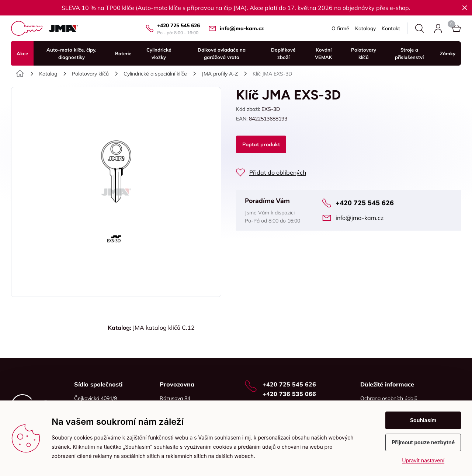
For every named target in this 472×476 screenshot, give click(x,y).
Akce (22, 53)
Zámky (448, 53)
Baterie (123, 53)
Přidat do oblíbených (278, 172)
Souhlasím (423, 420)
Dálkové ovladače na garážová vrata (222, 53)
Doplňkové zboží (283, 53)
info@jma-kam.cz (242, 28)
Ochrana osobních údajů (389, 398)
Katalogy (365, 28)
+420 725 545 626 (178, 25)
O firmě (340, 28)
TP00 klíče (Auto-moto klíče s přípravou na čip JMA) (176, 8)
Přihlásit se (438, 28)
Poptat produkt (261, 144)
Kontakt (391, 28)
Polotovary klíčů (364, 53)
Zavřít (465, 8)
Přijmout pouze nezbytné (423, 442)
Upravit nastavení (423, 460)
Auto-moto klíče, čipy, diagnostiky (71, 53)
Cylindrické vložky (159, 53)
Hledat (420, 28)
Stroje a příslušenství (409, 53)
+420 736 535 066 (289, 394)
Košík (451, 24)
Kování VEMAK (324, 53)
